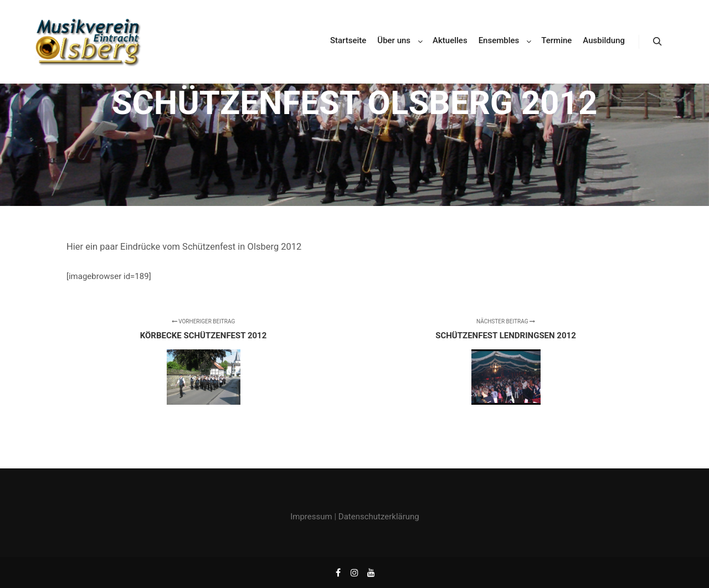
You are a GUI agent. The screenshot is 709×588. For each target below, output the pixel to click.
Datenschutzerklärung (379, 517)
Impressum (311, 517)
